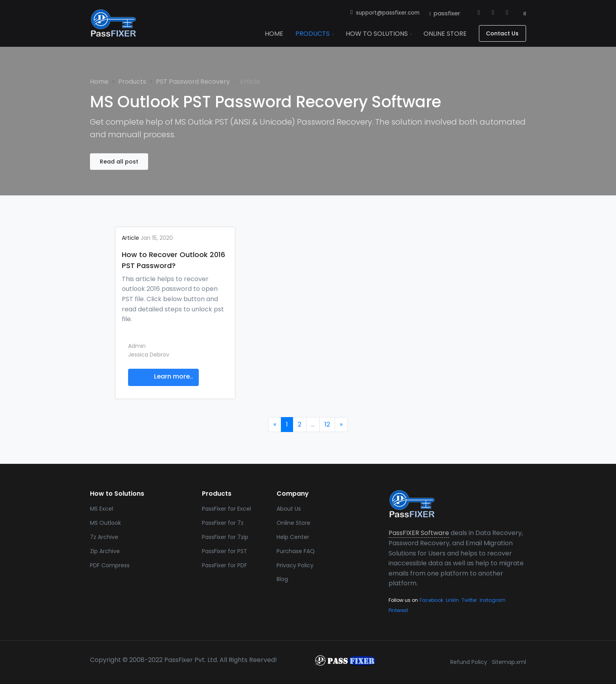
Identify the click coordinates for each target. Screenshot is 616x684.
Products (132, 82)
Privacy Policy (295, 565)
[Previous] (275, 425)
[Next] (341, 425)
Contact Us (502, 33)
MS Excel (102, 509)
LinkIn (452, 600)
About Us (289, 509)
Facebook (431, 600)
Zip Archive (105, 551)
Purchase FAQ (296, 551)
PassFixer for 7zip (225, 537)
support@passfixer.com (385, 13)
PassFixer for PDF (225, 565)
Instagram (493, 600)
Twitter (469, 600)
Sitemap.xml (509, 662)
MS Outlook (105, 523)
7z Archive (104, 537)
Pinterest (398, 610)
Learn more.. (173, 377)
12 (327, 424)
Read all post (119, 162)
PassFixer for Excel (226, 509)
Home (99, 82)
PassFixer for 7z (223, 523)
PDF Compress (110, 565)
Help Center (293, 537)
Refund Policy (469, 662)
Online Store (293, 523)
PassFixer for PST (225, 551)
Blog (282, 579)
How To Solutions (379, 34)
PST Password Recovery (193, 82)
